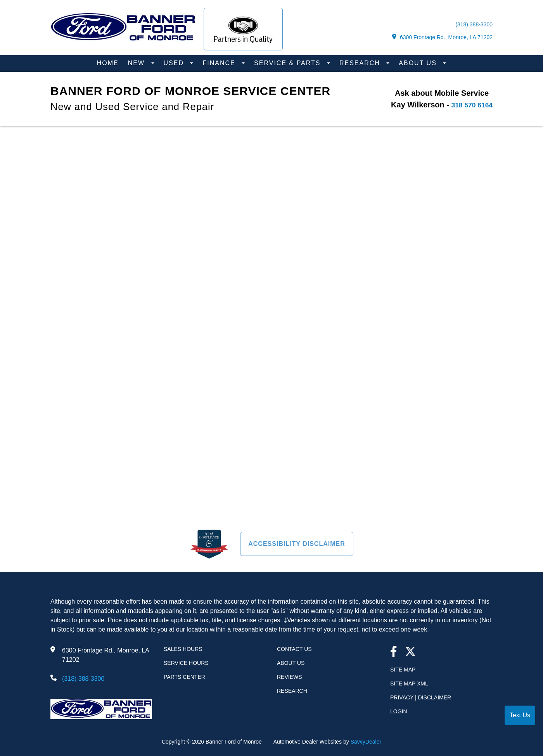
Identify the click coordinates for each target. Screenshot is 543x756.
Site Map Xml (409, 684)
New (138, 63)
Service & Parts (289, 63)
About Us (419, 63)
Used (175, 63)
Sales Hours (183, 649)
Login (399, 711)
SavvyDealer (366, 742)
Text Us (520, 715)
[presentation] (271, 320)
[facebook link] (394, 652)
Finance (220, 63)
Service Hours (186, 663)
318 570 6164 (469, 105)
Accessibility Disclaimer (297, 544)
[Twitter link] (410, 652)
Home (108, 63)
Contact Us (294, 649)
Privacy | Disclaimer (421, 697)
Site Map (403, 670)
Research (361, 63)
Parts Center (184, 677)
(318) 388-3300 (474, 24)
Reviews (290, 677)
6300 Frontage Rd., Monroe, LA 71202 (442, 37)
